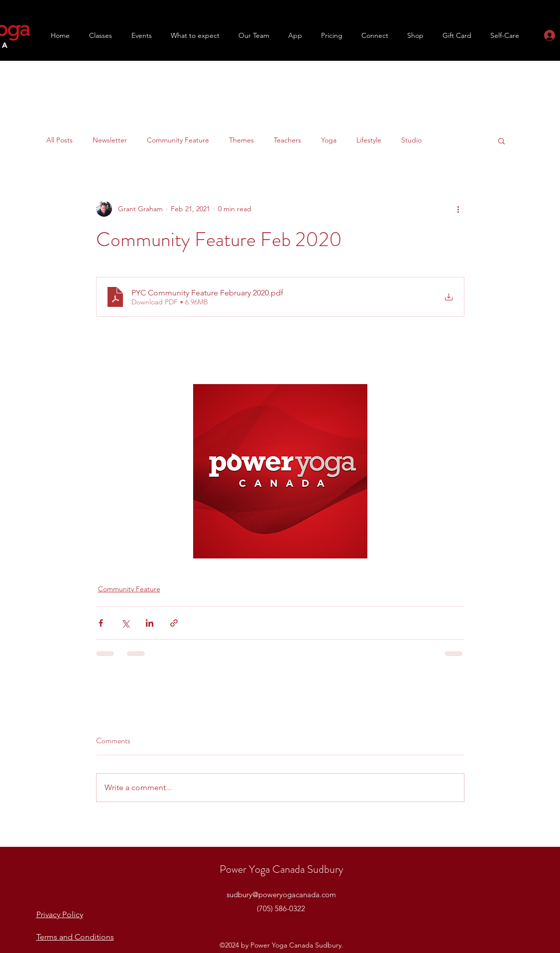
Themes (241, 140)
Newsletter (110, 140)
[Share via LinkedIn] (150, 623)
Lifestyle (369, 140)
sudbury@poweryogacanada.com (281, 894)
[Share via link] (174, 623)
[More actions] (458, 209)
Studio (411, 140)
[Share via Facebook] (101, 623)
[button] (96, 35)
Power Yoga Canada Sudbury (281, 869)
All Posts (59, 140)
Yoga (329, 140)
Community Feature (178, 140)
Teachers (287, 140)
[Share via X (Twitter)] (125, 623)
